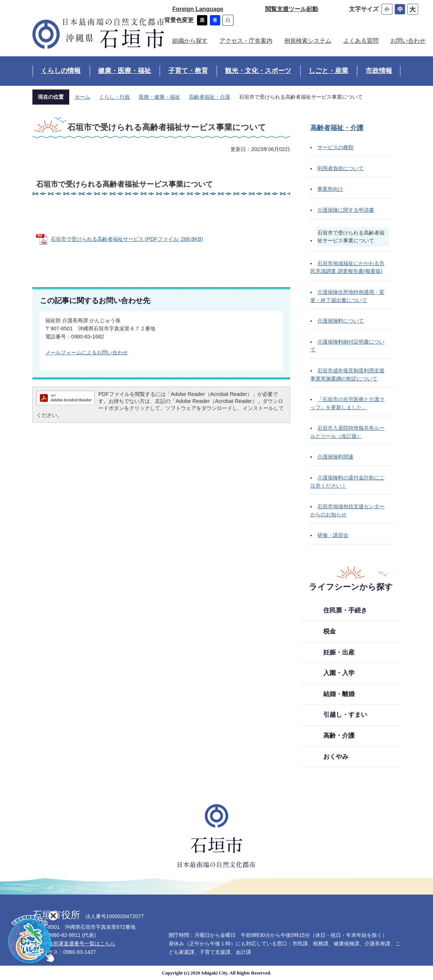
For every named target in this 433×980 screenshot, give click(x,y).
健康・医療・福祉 (124, 71)
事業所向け (330, 189)
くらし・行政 (115, 97)
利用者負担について (341, 168)
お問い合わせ (408, 41)
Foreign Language (198, 9)
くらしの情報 (61, 71)
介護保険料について (341, 321)
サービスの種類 (335, 147)
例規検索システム (308, 41)
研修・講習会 (333, 535)
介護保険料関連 (335, 457)
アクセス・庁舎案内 (246, 41)
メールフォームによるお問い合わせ (87, 352)
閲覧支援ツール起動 (292, 9)
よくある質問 (361, 41)
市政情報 (379, 71)
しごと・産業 (328, 71)
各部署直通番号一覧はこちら (82, 944)
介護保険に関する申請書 (346, 210)
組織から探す (190, 41)
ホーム (82, 97)
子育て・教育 (188, 71)
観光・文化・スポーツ (258, 71)
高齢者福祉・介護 (210, 97)
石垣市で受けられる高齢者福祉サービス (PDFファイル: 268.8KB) (127, 239)
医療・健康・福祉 (159, 97)
